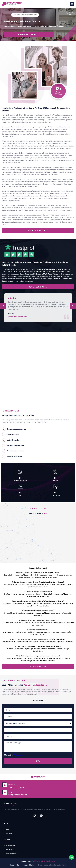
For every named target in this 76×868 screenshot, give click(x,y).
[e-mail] (4, 792)
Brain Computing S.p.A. (58, 865)
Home (15, 15)
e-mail (10, 792)
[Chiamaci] (4, 785)
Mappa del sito (29, 865)
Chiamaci (12, 785)
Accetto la (15, 755)
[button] (72, 4)
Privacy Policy (19, 755)
